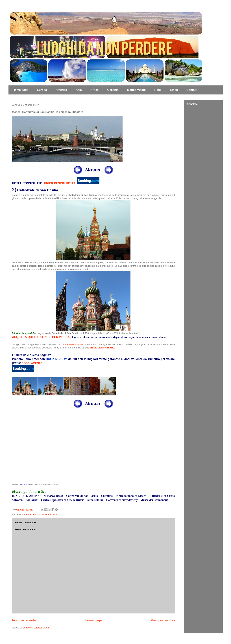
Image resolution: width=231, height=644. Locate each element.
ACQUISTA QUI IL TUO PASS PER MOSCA (41, 337)
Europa (42, 90)
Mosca (24, 484)
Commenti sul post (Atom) (36, 628)
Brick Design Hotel (73, 344)
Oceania (113, 90)
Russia (54, 514)
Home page (21, 90)
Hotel (158, 90)
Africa (94, 90)
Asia (79, 90)
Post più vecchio (163, 620)
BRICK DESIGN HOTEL (60, 183)
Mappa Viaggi (136, 90)
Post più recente (24, 620)
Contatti (192, 90)
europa (37, 514)
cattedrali (27, 514)
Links (174, 90)
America (61, 90)
